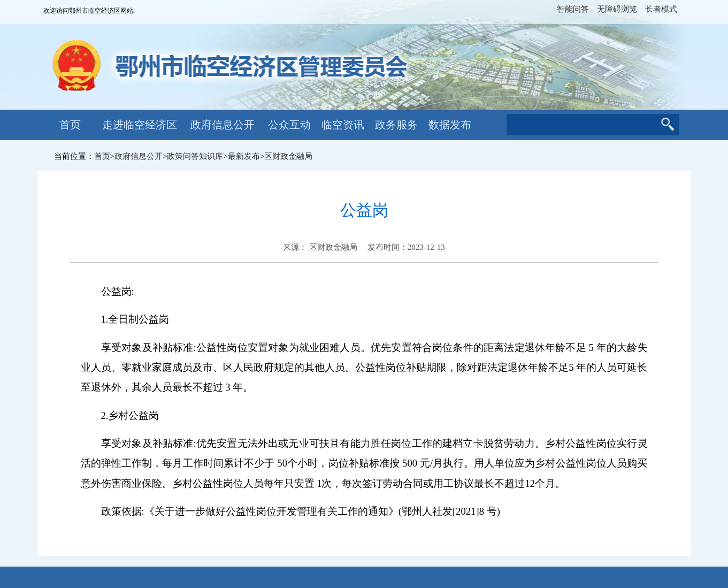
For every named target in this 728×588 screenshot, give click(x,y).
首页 (70, 125)
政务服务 (396, 125)
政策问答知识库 (195, 156)
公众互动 (289, 125)
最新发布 (244, 156)
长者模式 (661, 9)
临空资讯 (343, 125)
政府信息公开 (223, 125)
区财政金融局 (288, 156)
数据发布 (450, 125)
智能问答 (573, 9)
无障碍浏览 (617, 9)
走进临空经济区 (140, 125)
